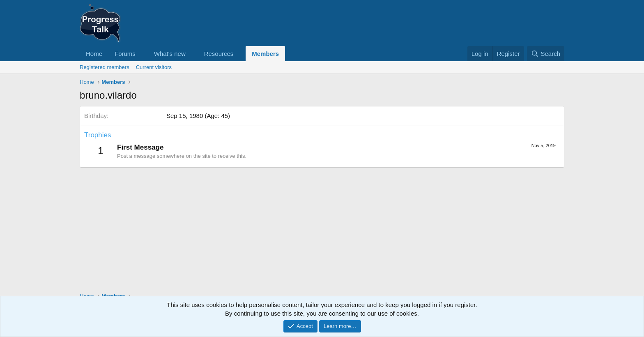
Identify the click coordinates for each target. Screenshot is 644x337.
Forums (125, 54)
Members (265, 54)
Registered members (105, 67)
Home (94, 54)
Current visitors (154, 67)
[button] (142, 54)
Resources (219, 54)
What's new (170, 54)
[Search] (546, 54)
